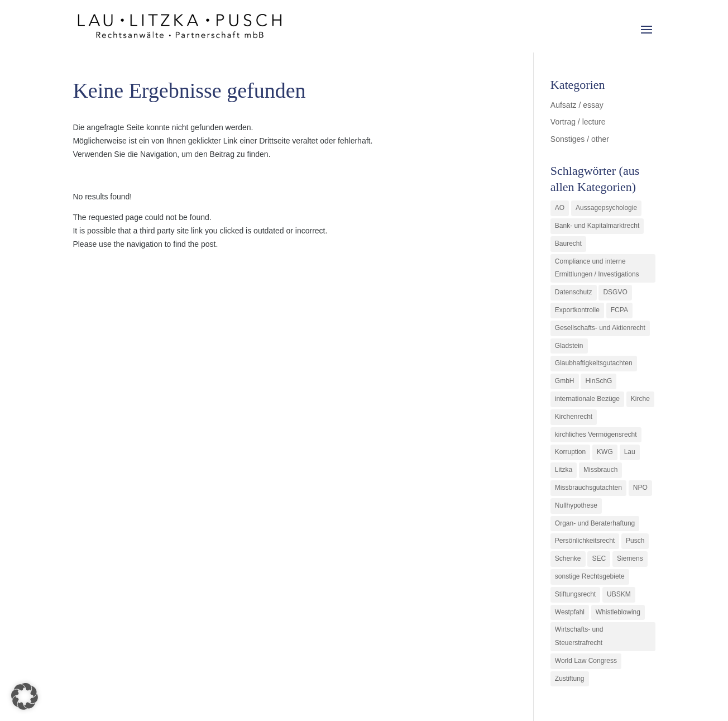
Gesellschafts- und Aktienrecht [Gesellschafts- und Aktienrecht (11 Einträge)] (600, 328)
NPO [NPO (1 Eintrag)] (640, 488)
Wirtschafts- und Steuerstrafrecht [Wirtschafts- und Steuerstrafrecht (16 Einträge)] (579, 636)
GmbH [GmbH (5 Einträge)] (565, 381)
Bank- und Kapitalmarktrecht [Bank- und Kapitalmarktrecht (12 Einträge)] (597, 226)
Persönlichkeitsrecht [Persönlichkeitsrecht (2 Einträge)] (585, 541)
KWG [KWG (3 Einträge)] (605, 452)
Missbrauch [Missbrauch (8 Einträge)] (600, 470)
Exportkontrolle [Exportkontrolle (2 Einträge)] (577, 310)
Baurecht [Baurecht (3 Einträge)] (568, 243)
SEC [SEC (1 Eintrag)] (599, 558)
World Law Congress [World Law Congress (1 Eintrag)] (586, 661)
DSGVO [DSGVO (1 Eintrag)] (615, 292)
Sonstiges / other (580, 139)
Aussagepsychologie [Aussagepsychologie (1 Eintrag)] (606, 208)
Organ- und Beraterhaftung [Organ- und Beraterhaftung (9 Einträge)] (595, 523)
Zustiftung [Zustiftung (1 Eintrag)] (570, 679)
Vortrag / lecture (578, 122)
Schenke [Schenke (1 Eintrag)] (568, 558)
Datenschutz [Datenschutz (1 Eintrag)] (574, 292)
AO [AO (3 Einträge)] (560, 208)
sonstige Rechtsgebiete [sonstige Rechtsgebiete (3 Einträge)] (590, 576)
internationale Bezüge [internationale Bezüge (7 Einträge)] (587, 399)
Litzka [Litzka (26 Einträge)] (564, 470)
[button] (25, 696)
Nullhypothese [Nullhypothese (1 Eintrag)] (576, 505)
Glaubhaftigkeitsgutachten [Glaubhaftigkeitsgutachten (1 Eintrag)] (594, 363)
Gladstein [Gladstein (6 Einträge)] (569, 346)
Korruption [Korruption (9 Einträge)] (570, 452)
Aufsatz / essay (577, 105)
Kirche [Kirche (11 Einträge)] (640, 399)
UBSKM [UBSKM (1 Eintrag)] (619, 594)
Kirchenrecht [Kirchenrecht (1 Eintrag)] (574, 417)
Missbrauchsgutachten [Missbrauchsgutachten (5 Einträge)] (588, 488)
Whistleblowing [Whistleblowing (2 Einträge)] (618, 612)
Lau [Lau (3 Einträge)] (630, 452)
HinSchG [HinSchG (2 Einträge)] (598, 381)
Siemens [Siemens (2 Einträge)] (630, 558)
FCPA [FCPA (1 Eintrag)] (619, 310)
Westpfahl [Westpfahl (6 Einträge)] (570, 612)
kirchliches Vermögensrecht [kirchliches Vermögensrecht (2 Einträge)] (596, 434)
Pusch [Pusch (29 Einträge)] (635, 541)
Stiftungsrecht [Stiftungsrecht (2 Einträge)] (575, 594)
